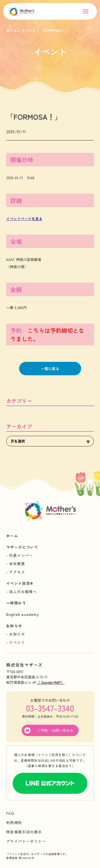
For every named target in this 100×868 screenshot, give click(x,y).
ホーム (12, 536)
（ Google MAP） (50, 682)
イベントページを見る (24, 219)
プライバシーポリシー (26, 841)
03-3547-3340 (50, 708)
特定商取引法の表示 (24, 832)
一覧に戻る (50, 369)
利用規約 (14, 822)
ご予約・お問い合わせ (55, 730)
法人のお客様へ (23, 592)
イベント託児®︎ (20, 583)
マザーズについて (22, 547)
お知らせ (14, 626)
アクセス (17, 572)
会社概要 (17, 564)
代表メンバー (21, 555)
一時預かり (16, 603)
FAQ (10, 813)
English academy (22, 614)
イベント (17, 642)
